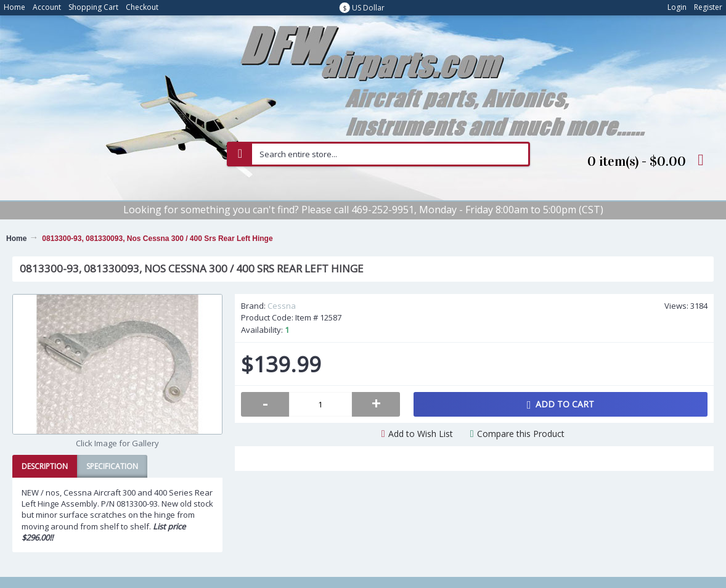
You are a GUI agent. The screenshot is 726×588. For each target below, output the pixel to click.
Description (45, 466)
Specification (112, 466)
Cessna (282, 306)
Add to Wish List (421, 434)
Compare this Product (521, 434)
